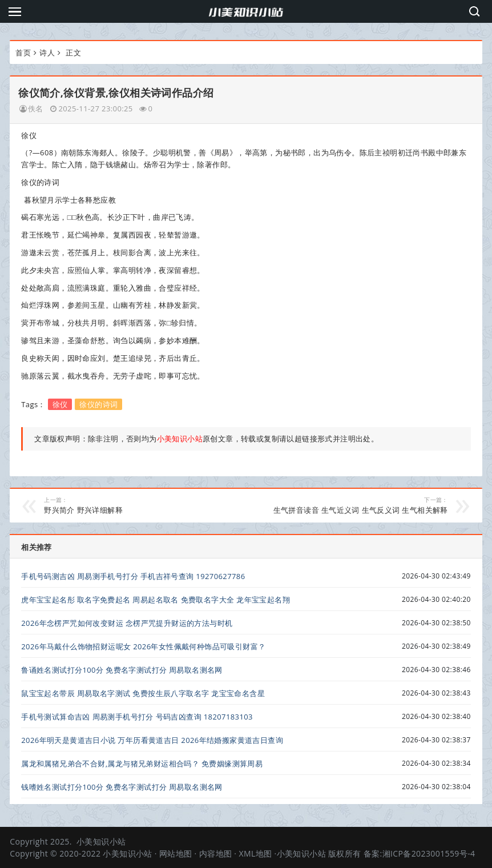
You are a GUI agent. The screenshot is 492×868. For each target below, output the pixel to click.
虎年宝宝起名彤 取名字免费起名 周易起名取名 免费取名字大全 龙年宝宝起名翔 (156, 600)
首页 (23, 53)
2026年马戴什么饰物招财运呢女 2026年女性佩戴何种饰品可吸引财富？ (143, 646)
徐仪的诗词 (98, 404)
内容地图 (216, 853)
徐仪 (60, 404)
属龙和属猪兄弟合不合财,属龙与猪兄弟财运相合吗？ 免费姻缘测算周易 (142, 763)
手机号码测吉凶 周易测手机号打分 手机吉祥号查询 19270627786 (133, 576)
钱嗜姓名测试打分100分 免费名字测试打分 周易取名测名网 (122, 787)
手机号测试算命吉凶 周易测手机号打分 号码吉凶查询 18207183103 (137, 717)
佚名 (36, 108)
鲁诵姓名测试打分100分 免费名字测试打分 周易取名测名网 (122, 670)
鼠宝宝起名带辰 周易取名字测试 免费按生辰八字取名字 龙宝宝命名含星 (143, 693)
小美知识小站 (101, 841)
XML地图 (255, 853)
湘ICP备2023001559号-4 (429, 853)
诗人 (47, 53)
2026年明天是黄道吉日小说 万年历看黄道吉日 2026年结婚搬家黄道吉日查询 (152, 740)
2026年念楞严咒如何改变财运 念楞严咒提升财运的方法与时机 (127, 623)
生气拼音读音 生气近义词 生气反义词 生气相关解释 (354, 505)
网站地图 (176, 853)
